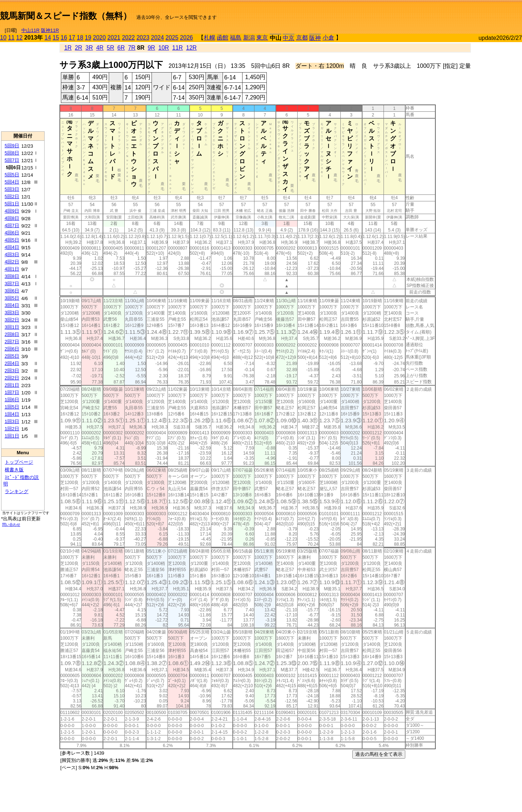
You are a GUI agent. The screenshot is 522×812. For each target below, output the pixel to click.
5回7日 (12, 160)
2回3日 (12, 371)
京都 (302, 38)
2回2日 (12, 378)
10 (3, 38)
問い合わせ (11, 524)
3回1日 (12, 327)
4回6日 (12, 233)
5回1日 (12, 204)
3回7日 (12, 284)
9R (151, 48)
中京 (289, 38)
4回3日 (12, 255)
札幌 (210, 38)
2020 (99, 38)
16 (64, 38)
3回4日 (12, 305)
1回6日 (12, 400)
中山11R (30, 30)
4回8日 (12, 218)
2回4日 (12, 363)
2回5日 (12, 356)
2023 (143, 38)
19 (88, 38)
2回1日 (12, 385)
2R (78, 48)
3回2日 (12, 320)
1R (68, 48)
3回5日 (12, 298)
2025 (172, 38)
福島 (236, 38)
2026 (187, 38)
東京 (262, 38)
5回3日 (12, 189)
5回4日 (12, 182)
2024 (157, 38)
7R (132, 48)
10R (164, 48)
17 (72, 38)
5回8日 (12, 153)
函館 (223, 38)
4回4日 (12, 247)
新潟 (249, 38)
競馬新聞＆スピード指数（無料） (66, 16)
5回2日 (12, 196)
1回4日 (12, 414)
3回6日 (12, 291)
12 (20, 38)
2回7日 (12, 342)
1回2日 (12, 429)
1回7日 (12, 392)
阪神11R (50, 30)
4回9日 (12, 211)
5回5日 (12, 175)
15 (56, 38)
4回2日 (12, 262)
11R (177, 48)
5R (111, 48)
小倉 (328, 38)
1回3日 (12, 421)
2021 (114, 38)
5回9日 (12, 146)
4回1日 (12, 269)
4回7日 (12, 225)
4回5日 (12, 240)
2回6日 (12, 349)
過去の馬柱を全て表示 (379, 754)
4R (100, 48)
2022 (128, 38)
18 (80, 38)
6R (121, 48)
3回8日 (12, 276)
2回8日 (12, 334)
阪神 (315, 38)
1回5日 (12, 407)
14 (48, 38)
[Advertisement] (437, 13)
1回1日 (12, 436)
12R (191, 48)
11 (11, 38)
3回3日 (12, 313)
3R (89, 48)
